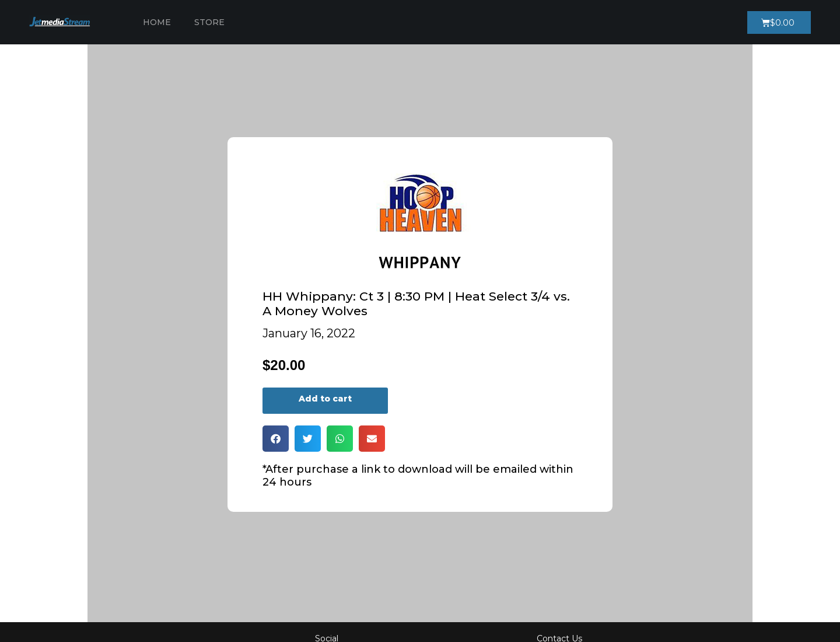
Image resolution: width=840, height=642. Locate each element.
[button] (276, 439)
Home (157, 22)
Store (209, 22)
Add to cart (325, 399)
